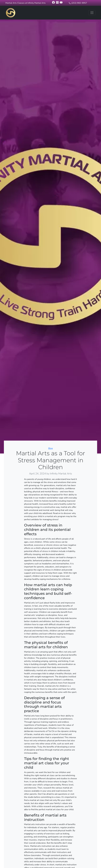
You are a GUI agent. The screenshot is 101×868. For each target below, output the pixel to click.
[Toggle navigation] (92, 13)
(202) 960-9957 (79, 3)
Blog (51, 448)
